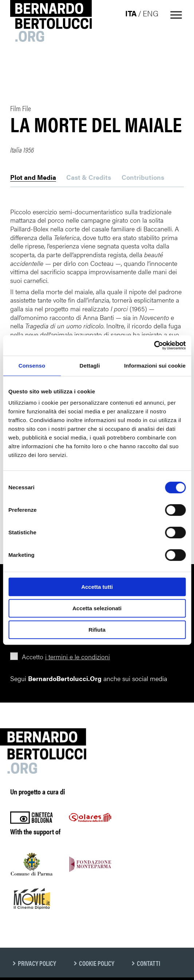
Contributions (143, 178)
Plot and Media (33, 178)
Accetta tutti (97, 587)
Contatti (149, 963)
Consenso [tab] (32, 366)
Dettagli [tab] (90, 366)
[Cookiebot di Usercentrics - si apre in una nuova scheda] (154, 345)
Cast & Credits (89, 178)
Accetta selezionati (97, 608)
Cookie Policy (97, 963)
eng (151, 13)
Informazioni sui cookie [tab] (155, 366)
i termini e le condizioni (78, 657)
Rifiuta (97, 630)
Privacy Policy (37, 963)
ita (131, 13)
